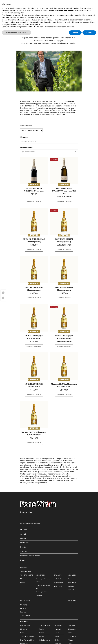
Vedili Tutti (58, 548)
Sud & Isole (59, 587)
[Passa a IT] (1, 643)
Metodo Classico (60, 541)
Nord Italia (25, 587)
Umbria (41, 595)
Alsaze (70, 602)
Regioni (24, 584)
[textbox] (49, 102)
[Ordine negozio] (31, 92)
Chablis (71, 595)
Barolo (70, 541)
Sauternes (72, 609)
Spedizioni (24, 513)
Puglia (57, 609)
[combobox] (49, 102)
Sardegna (58, 606)
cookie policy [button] (19, 13)
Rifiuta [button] (75, 32)
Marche (41, 598)
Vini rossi (72, 537)
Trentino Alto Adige (27, 598)
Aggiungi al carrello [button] (34, 163)
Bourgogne (72, 598)
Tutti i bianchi (25, 578)
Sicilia (57, 602)
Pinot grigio (24, 567)
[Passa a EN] (5, 643)
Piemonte (24, 591)
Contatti (23, 496)
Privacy (23, 522)
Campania (58, 591)
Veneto (23, 595)
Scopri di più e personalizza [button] (17, 32)
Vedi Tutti (39, 557)
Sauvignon (24, 574)
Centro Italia (44, 587)
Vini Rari (23, 623)
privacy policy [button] (35, 25)
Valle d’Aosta (25, 609)
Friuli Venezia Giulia (27, 602)
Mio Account (24, 505)
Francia (72, 587)
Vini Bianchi (25, 563)
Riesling (23, 570)
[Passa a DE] (8, 643)
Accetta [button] (89, 32)
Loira (70, 606)
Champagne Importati (27, 619)
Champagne (34, 145)
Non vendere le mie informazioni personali (75, 20)
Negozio (23, 500)
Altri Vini (72, 563)
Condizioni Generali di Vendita (30, 518)
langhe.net (31, 485)
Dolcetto (71, 548)
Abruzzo (57, 595)
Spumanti (58, 537)
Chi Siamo (23, 492)
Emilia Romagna (44, 602)
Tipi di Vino (26, 533)
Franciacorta (58, 544)
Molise (57, 598)
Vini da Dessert (27, 537)
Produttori (24, 509)
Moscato (23, 541)
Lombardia (24, 606)
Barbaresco (72, 544)
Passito (23, 544)
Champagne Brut (41, 554)
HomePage (24, 529)
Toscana (41, 591)
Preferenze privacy (26, 474)
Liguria (23, 613)
